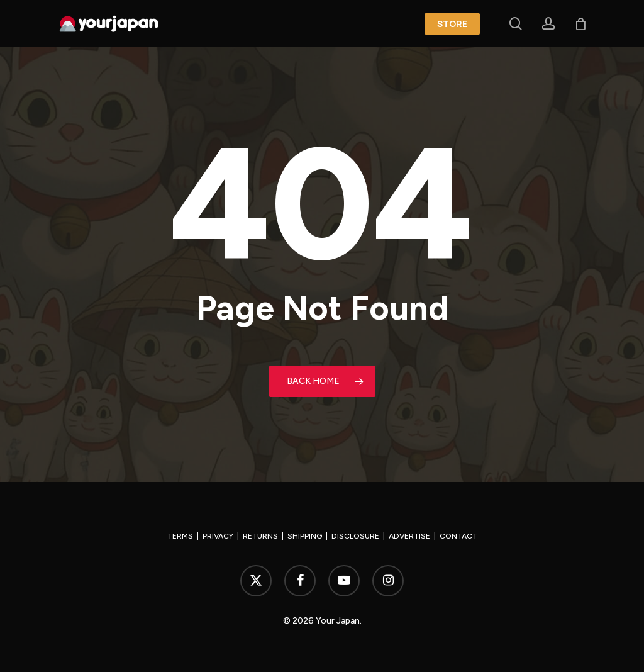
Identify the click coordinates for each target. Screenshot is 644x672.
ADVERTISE (409, 536)
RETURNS (260, 536)
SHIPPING (305, 536)
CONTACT (458, 536)
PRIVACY (218, 536)
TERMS (180, 536)
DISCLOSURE (355, 536)
